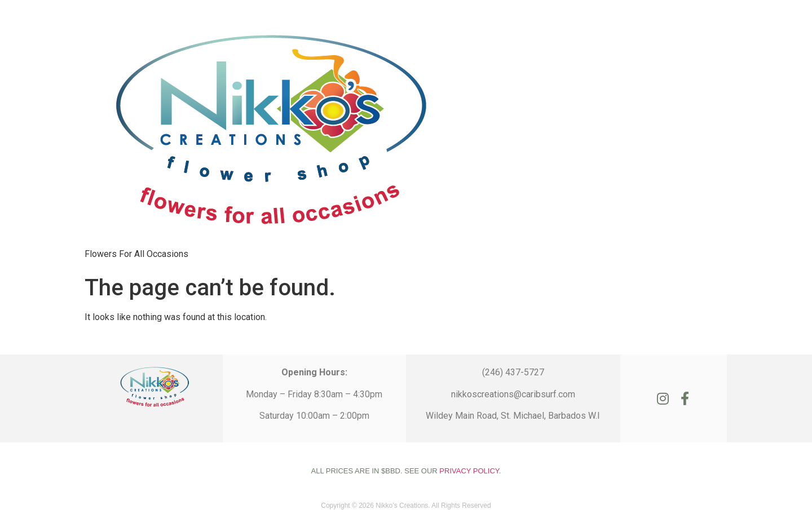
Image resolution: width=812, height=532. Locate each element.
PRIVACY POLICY (469, 471)
